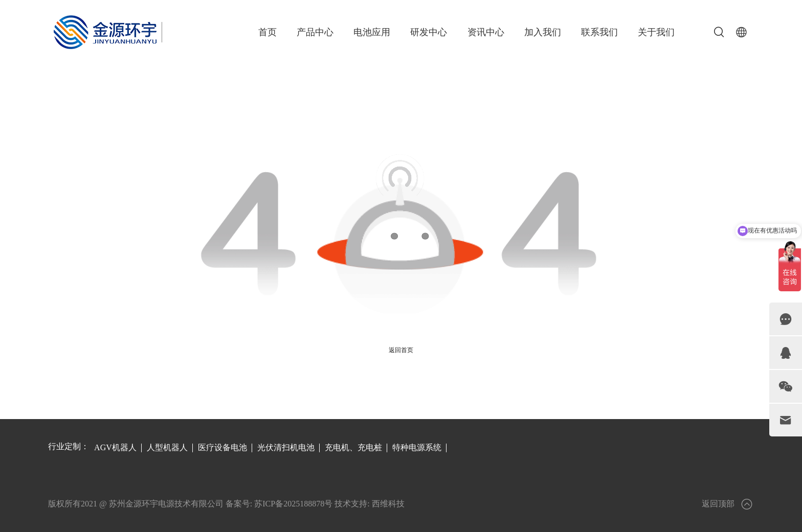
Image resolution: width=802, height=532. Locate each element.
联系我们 (599, 32)
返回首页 (401, 350)
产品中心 (315, 32)
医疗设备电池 (222, 447)
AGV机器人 (115, 447)
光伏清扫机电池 (286, 447)
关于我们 (656, 32)
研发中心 (429, 32)
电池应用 (372, 32)
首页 (268, 32)
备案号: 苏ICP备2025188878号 (279, 504)
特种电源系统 (417, 447)
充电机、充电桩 (353, 447)
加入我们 (543, 32)
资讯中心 (486, 32)
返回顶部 (728, 504)
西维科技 (388, 504)
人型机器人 (167, 447)
